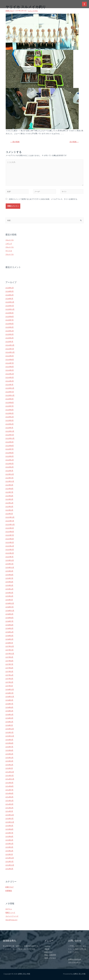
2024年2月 (10, 381)
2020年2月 (10, 553)
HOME (47, 946)
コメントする (33, 11)
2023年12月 (10, 388)
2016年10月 (10, 697)
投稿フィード (10, 913)
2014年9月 (9, 783)
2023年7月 (10, 406)
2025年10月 (10, 309)
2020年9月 (10, 528)
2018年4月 (9, 632)
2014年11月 (10, 776)
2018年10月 (10, 611)
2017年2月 (9, 682)
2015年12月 (10, 729)
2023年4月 (10, 417)
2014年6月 (9, 793)
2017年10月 (10, 654)
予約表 (47, 949)
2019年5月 (9, 585)
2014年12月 (10, 772)
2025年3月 (10, 334)
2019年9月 (9, 571)
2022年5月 (10, 456)
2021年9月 (9, 485)
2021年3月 (9, 507)
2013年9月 (9, 826)
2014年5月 (9, 797)
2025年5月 (10, 327)
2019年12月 (10, 560)
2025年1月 (9, 342)
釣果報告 (9, 891)
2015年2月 (9, 765)
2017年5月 (9, 672)
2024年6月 (10, 367)
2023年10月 (10, 395)
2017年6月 (9, 668)
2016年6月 (9, 707)
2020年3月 (10, 550)
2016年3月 (9, 718)
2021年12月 (10, 474)
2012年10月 (10, 865)
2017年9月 (9, 657)
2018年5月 (9, 628)
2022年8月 (10, 446)
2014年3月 (9, 804)
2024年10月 (10, 352)
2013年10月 (10, 822)
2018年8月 (9, 618)
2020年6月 (10, 539)
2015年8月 (9, 743)
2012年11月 (9, 862)
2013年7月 (9, 833)
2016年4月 (9, 714)
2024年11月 (10, 349)
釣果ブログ (10, 11)
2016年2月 (9, 722)
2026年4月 (10, 288)
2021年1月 (9, 514)
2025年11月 (10, 306)
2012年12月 (10, 858)
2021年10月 (10, 481)
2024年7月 (10, 363)
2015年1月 (9, 768)
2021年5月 (9, 499)
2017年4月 (9, 675)
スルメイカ (10, 240)
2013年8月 (9, 829)
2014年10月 (10, 779)
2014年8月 (9, 786)
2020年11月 (10, 521)
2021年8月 (9, 489)
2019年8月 (9, 575)
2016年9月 (9, 700)
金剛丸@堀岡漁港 (75, 959)
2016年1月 (9, 725)
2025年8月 (10, 317)
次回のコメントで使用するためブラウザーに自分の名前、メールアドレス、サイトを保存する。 (44, 199)
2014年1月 (9, 811)
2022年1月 (9, 471)
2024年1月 (9, 385)
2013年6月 (9, 836)
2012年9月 (9, 869)
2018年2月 (9, 639)
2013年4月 (9, 844)
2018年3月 (9, 636)
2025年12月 (10, 302)
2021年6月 (9, 496)
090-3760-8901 (74, 962)
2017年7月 (9, 664)
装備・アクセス (50, 958)
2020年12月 (10, 517)
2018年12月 (10, 603)
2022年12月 (10, 431)
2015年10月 (10, 736)
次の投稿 (74, 142)
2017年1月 (9, 686)
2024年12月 (10, 345)
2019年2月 (9, 596)
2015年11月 (9, 732)
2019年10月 (10, 567)
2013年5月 (9, 840)
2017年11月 (9, 650)
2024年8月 (10, 360)
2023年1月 (9, 428)
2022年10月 (10, 438)
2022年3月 (10, 464)
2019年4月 (9, 589)
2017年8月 (9, 661)
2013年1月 (9, 854)
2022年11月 (10, 435)
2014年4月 (9, 801)
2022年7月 (10, 449)
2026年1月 (9, 299)
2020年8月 (10, 532)
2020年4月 (10, 546)
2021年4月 (9, 503)
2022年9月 (10, 442)
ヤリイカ (9, 251)
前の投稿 (15, 142)
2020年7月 (10, 535)
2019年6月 (9, 582)
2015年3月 (9, 761)
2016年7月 (9, 704)
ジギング (9, 244)
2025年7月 (10, 320)
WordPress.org (11, 920)
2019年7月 (9, 578)
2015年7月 (9, 747)
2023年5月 (10, 413)
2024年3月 (10, 377)
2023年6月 (10, 410)
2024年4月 (10, 374)
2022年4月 (10, 460)
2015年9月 (9, 740)
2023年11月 (10, 392)
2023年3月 (10, 420)
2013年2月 (9, 851)
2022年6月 (10, 453)
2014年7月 (9, 790)
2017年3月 (9, 679)
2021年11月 (9, 478)
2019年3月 (9, 593)
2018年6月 (9, 625)
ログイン (9, 909)
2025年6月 (10, 324)
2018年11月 (10, 607)
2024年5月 (10, 370)
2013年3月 (9, 847)
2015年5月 (9, 754)
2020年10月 (10, 524)
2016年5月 (9, 711)
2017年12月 (10, 646)
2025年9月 (10, 313)
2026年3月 (10, 291)
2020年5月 (10, 542)
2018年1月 (9, 643)
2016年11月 (9, 693)
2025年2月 (10, 338)
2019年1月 (9, 600)
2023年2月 (10, 424)
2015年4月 (9, 758)
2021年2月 (9, 510)
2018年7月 (9, 621)
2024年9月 (10, 356)
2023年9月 (10, 399)
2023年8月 (10, 403)
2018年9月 (9, 614)
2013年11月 (9, 819)
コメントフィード (12, 916)
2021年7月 (9, 492)
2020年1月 (9, 557)
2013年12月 (10, 815)
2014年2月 (9, 808)
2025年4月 (10, 331)
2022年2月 (10, 467)
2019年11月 (9, 564)
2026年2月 (10, 295)
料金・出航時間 (50, 955)
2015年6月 (9, 750)
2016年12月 (10, 689)
